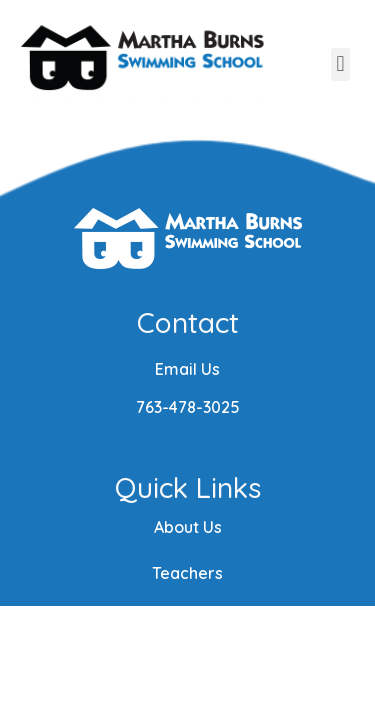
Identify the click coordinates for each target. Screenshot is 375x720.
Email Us (187, 369)
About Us (188, 527)
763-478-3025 (188, 407)
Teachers (187, 573)
